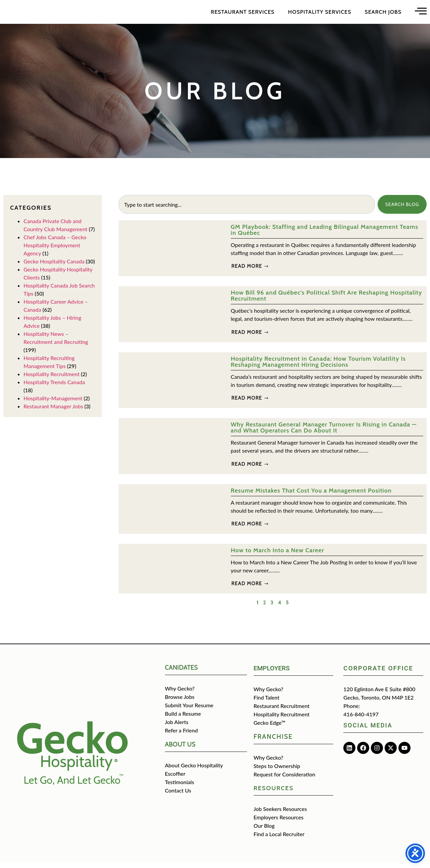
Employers (272, 675)
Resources (274, 795)
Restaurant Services (243, 15)
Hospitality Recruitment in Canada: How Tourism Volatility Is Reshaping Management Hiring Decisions (318, 368)
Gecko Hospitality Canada (54, 268)
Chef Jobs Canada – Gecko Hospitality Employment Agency (55, 251)
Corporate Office (378, 675)
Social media (368, 732)
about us (180, 751)
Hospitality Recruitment (52, 380)
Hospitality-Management (53, 404)
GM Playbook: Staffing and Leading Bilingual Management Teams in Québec (325, 236)
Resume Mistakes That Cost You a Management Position (311, 497)
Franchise (273, 743)
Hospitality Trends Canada (54, 388)
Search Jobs (383, 15)
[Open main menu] (421, 14)
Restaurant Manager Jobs (53, 413)
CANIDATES (181, 674)
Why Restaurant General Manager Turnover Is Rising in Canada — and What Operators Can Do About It (324, 434)
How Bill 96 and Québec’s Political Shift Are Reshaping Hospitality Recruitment (327, 302)
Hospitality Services (319, 15)
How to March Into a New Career (277, 557)
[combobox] (246, 211)
